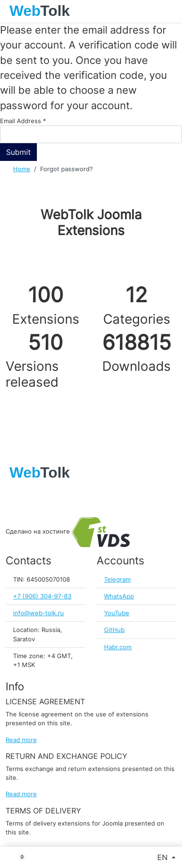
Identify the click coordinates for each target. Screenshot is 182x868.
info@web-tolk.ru (38, 613)
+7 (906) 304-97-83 (42, 596)
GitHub (114, 630)
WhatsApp (119, 596)
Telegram (117, 580)
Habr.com (118, 647)
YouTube (117, 613)
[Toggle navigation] (170, 11)
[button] (18, 857)
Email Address (23, 121)
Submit (18, 152)
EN (164, 857)
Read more (21, 740)
